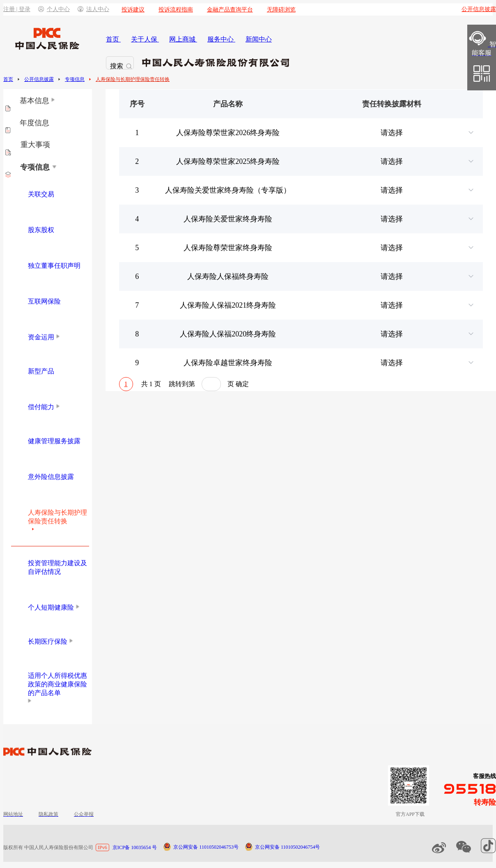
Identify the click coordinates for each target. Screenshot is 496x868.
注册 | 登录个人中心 (37, 9)
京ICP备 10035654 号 (135, 847)
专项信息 (75, 79)
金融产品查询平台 (230, 10)
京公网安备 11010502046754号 (288, 847)
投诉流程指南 (176, 10)
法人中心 (93, 9)
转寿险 (485, 802)
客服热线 (485, 776)
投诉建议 (133, 10)
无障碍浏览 (281, 10)
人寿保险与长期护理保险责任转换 (133, 79)
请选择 (428, 133)
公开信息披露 (39, 79)
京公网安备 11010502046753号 (206, 847)
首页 (8, 79)
